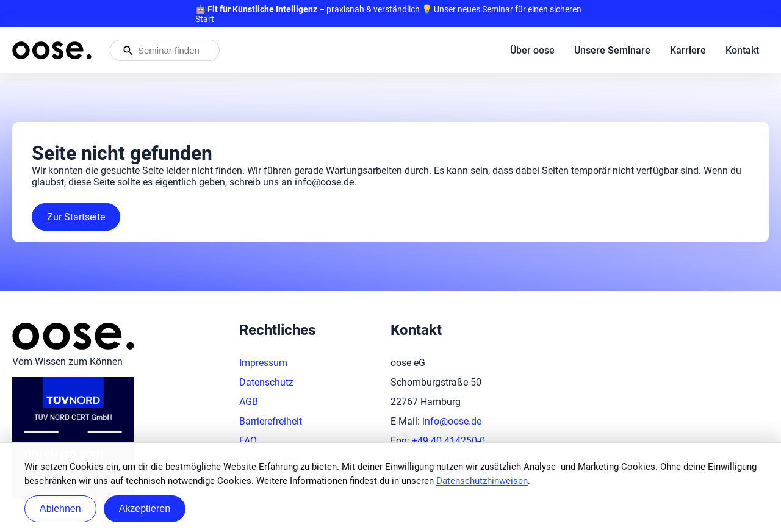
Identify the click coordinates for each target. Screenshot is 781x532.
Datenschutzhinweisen (482, 481)
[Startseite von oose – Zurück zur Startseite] (52, 50)
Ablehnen (60, 509)
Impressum (263, 363)
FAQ (248, 441)
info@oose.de (452, 421)
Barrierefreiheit (271, 421)
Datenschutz (266, 382)
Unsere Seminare (612, 50)
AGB (249, 402)
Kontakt (742, 50)
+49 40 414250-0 (448, 441)
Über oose (532, 50)
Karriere (688, 50)
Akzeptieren (145, 509)
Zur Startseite (76, 217)
